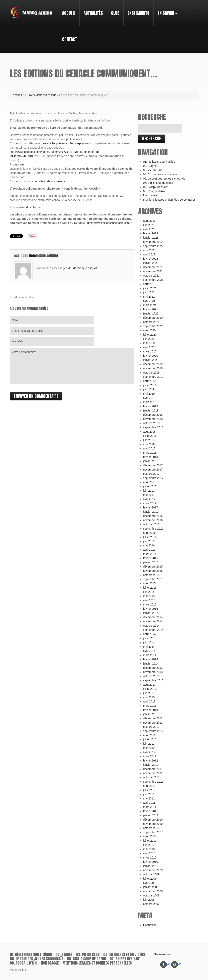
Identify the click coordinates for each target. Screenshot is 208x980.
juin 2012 (149, 744)
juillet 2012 (150, 739)
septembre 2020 (153, 326)
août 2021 (149, 284)
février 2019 (151, 406)
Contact (70, 39)
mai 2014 (149, 647)
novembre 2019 (153, 368)
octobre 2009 (151, 874)
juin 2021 (149, 292)
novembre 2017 (153, 470)
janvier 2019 (151, 410)
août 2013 (149, 685)
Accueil (69, 13)
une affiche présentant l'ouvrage (61, 143)
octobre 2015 (151, 575)
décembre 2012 (153, 718)
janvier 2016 (151, 562)
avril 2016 (149, 550)
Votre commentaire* (72, 366)
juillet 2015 (150, 588)
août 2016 (149, 533)
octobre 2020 (151, 322)
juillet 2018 (150, 436)
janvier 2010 (151, 866)
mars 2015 (150, 604)
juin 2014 (149, 642)
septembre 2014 (153, 630)
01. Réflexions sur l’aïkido (159, 162)
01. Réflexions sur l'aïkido (40, 95)
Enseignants (137, 9)
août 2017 (149, 482)
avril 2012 (149, 752)
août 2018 (149, 432)
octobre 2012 (151, 727)
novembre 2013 (153, 672)
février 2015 (151, 609)
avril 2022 (149, 254)
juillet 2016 (150, 537)
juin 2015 (149, 592)
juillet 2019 (150, 385)
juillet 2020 (150, 335)
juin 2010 (149, 845)
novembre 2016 (153, 520)
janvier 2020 (151, 360)
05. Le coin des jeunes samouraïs (164, 179)
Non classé (150, 195)
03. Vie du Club (153, 170)
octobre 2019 (151, 373)
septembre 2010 (153, 832)
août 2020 (149, 330)
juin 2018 (149, 440)
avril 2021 (149, 301)
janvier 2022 (151, 263)
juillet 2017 (150, 486)
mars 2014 (150, 655)
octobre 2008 (151, 895)
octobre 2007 (151, 904)
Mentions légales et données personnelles (169, 200)
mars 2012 (150, 756)
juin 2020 (149, 339)
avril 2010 (149, 853)
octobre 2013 (151, 676)
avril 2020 (149, 347)
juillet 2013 (150, 689)
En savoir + (166, 9)
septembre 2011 (153, 782)
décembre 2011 (153, 769)
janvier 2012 (151, 765)
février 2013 (151, 710)
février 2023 (151, 233)
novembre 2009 (153, 870)
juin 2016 (149, 541)
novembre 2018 (153, 419)
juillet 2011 (150, 790)
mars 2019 (150, 402)
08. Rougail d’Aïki (154, 191)
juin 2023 (149, 225)
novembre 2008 (153, 891)
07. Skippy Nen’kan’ (156, 187)
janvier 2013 (151, 714)
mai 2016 (149, 545)
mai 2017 (149, 495)
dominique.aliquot (44, 256)
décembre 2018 (153, 415)
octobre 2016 (151, 524)
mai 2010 (149, 849)
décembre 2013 (153, 668)
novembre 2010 (153, 824)
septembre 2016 (153, 529)
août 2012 (149, 735)
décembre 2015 (153, 567)
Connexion (150, 925)
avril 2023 (149, 229)
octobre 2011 (151, 777)
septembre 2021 (153, 280)
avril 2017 (149, 499)
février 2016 (151, 558)
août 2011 (149, 786)
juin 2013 (149, 693)
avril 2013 (149, 701)
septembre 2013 (153, 680)
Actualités (93, 13)
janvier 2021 (151, 313)
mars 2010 (150, 857)
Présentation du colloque (25, 207)
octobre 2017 (151, 474)
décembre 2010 (153, 820)
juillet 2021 (150, 288)
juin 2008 (149, 900)
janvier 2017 (151, 512)
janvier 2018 (151, 461)
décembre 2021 (153, 267)
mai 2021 (149, 297)
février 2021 (151, 309)
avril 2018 (149, 448)
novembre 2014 (153, 621)
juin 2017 (149, 491)
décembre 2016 (153, 516)
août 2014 (149, 634)
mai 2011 (149, 798)
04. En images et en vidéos (160, 174)
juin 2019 (149, 389)
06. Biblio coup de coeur (158, 183)
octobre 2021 (151, 276)
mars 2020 (150, 351)
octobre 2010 (151, 828)
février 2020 (151, 356)
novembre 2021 (153, 271)
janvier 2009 (151, 887)
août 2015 (149, 583)
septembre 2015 (153, 579)
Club (114, 9)
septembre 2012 (153, 731)
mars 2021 (150, 305)
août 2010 (149, 836)
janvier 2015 (151, 613)
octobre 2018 (151, 423)
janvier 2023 (151, 238)
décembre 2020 (153, 318)
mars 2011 (150, 807)
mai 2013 (149, 697)
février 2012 (151, 761)
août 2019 (149, 381)
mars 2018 (150, 453)
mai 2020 (149, 343)
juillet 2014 (150, 638)
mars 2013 (150, 706)
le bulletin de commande (50, 181)
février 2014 (151, 659)
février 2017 (151, 507)
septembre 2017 (153, 478)
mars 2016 (150, 554)
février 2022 (151, 259)
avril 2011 (149, 803)
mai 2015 (149, 596)
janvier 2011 (151, 815)
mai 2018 (149, 444)
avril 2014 (149, 651)
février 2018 (151, 457)
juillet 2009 (150, 879)
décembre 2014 (153, 617)
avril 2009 (149, 883)
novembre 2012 (153, 723)
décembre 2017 (153, 465)
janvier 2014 (151, 664)
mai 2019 (149, 394)
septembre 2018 (153, 427)
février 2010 (151, 862)
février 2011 (151, 811)
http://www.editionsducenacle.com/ (109, 223)
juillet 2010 (150, 841)
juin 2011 (149, 794)
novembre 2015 (153, 571)
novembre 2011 (153, 773)
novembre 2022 (153, 242)
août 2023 (149, 221)
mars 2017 (150, 503)
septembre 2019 (153, 377)
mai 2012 (149, 748)
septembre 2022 (153, 246)
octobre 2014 (151, 626)
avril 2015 (149, 600)
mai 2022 (149, 250)
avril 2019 (149, 398)
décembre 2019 (153, 364)
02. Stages (150, 166)
